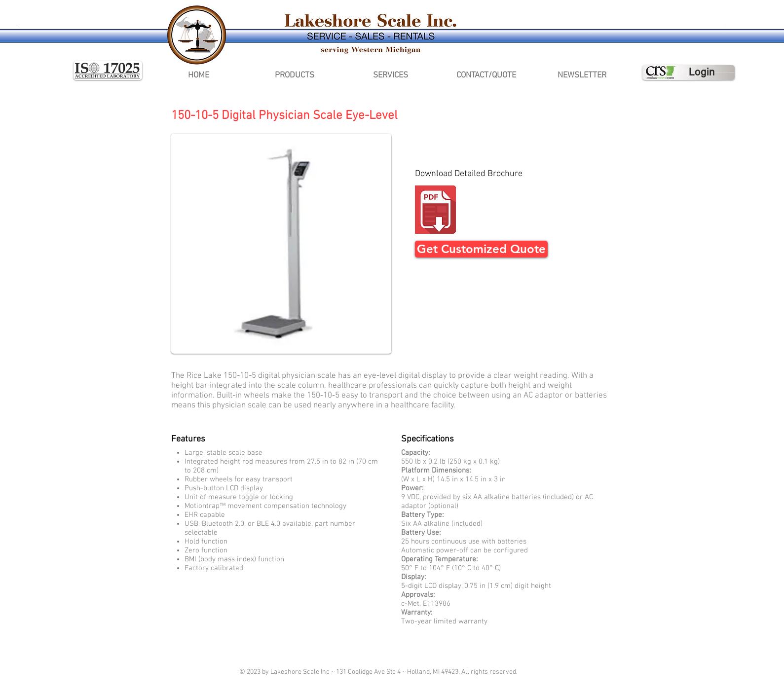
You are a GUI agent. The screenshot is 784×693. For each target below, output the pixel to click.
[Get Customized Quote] (481, 249)
